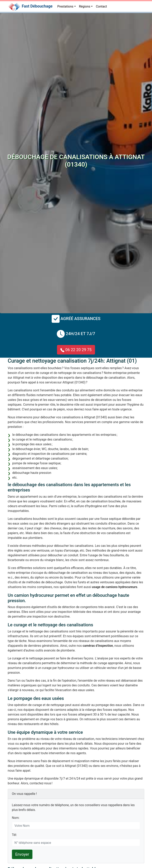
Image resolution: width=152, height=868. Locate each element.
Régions (85, 6)
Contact (101, 6)
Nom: (16, 818)
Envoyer (22, 854)
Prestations (65, 6)
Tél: (14, 835)
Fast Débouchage (37, 6)
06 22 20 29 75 (76, 350)
